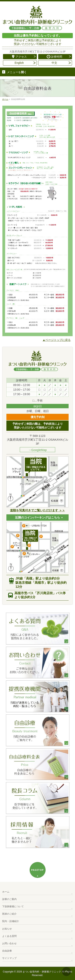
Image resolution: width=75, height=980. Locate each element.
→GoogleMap (37, 450)
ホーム (6, 892)
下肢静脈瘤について (13, 906)
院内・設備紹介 (11, 921)
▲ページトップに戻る (57, 340)
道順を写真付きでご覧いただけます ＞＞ (37, 510)
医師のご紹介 (9, 914)
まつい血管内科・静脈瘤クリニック (42, 972)
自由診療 (7, 951)
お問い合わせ (9, 943)
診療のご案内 (9, 899)
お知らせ (7, 929)
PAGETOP (37, 870)
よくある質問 (9, 936)
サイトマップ (9, 958)
